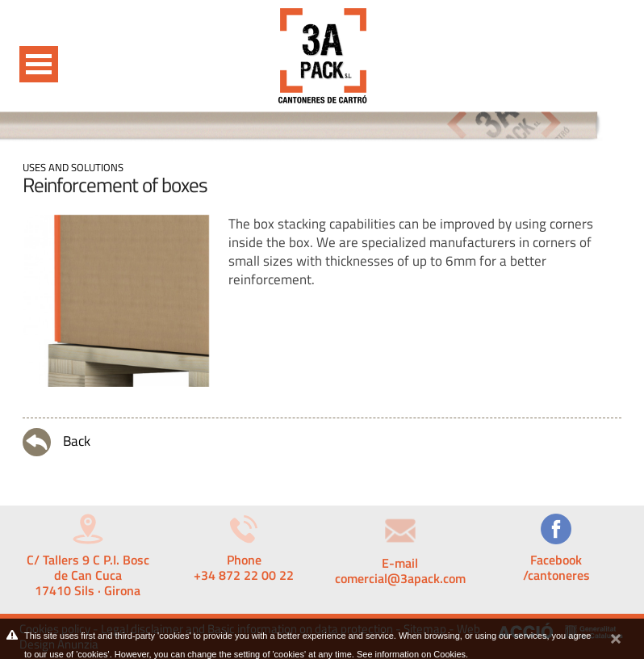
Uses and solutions (73, 167)
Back (56, 442)
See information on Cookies (411, 654)
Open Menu (39, 64)
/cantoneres (556, 575)
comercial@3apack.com (400, 578)
